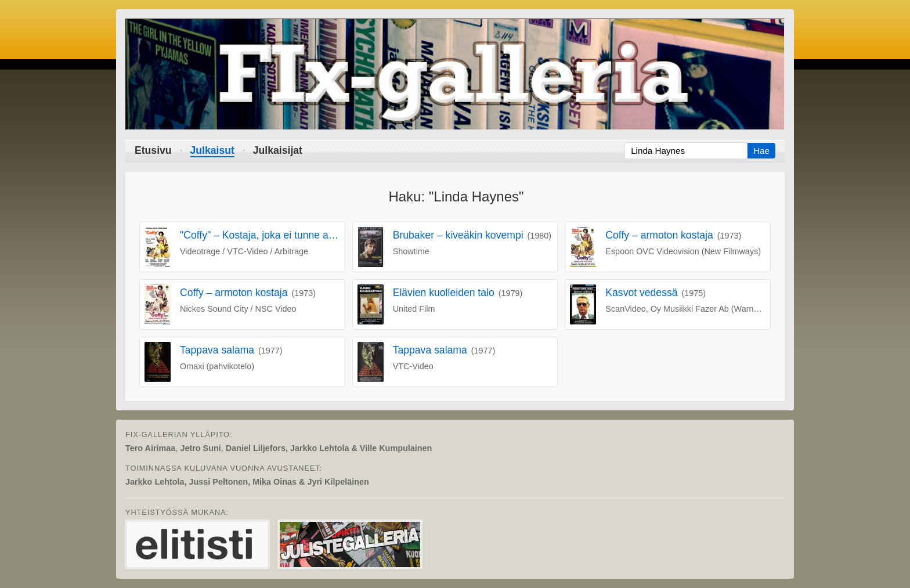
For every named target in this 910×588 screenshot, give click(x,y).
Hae (761, 151)
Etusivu (153, 150)
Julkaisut (212, 150)
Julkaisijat (278, 150)
